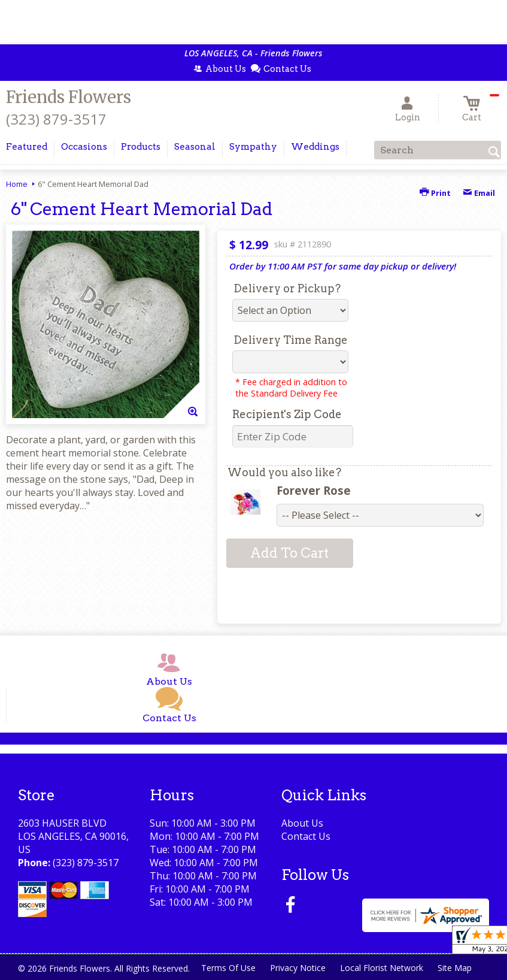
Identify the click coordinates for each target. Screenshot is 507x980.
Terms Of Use (228, 968)
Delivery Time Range (291, 340)
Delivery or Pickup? (287, 288)
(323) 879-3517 (56, 119)
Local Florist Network (382, 968)
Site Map (455, 968)
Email (479, 193)
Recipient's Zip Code (287, 414)
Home (17, 184)
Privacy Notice (298, 968)
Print (435, 193)
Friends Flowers (69, 97)
